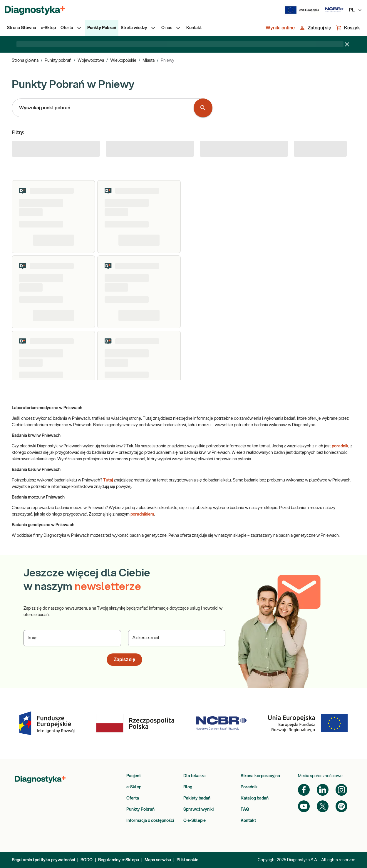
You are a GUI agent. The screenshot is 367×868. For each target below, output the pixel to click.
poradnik (340, 446)
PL (356, 10)
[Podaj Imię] (72, 638)
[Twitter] (323, 806)
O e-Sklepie (195, 821)
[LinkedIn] (323, 790)
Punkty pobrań (58, 61)
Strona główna (25, 61)
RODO (87, 860)
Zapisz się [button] (124, 660)
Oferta (133, 798)
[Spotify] (341, 806)
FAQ (245, 810)
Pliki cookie (187, 860)
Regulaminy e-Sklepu (119, 860)
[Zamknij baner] (347, 44)
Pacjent (134, 776)
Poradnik (249, 787)
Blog (188, 787)
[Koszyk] (348, 28)
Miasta (149, 61)
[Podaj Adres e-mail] (177, 638)
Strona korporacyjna (260, 776)
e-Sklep (134, 787)
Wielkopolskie (123, 61)
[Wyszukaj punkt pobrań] (203, 108)
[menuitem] (22, 28)
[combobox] (104, 108)
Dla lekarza (195, 776)
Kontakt (248, 821)
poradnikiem (142, 514)
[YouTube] (304, 806)
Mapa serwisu (158, 860)
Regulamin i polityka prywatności (43, 860)
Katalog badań (255, 798)
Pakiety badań (197, 798)
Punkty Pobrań (140, 810)
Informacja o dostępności (150, 821)
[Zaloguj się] (315, 28)
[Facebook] (304, 790)
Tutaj (108, 480)
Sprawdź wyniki (198, 810)
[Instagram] (341, 790)
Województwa (91, 61)
